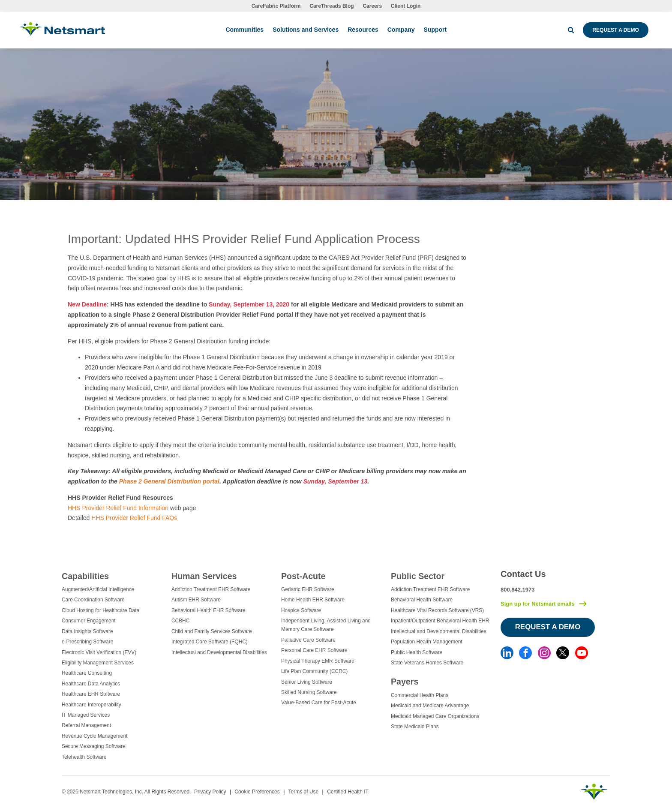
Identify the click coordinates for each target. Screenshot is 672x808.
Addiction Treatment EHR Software (211, 589)
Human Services (204, 576)
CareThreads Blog (331, 6)
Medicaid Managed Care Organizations (435, 716)
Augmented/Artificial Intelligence (98, 589)
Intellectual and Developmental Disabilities (219, 652)
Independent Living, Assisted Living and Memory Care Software (326, 625)
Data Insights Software (87, 631)
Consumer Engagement (89, 621)
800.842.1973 (518, 590)
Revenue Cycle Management (94, 736)
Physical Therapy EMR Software (318, 661)
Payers (405, 682)
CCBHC (180, 621)
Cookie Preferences (257, 792)
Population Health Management (427, 642)
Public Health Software (417, 652)
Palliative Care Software (308, 640)
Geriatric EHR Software (308, 589)
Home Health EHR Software (313, 600)
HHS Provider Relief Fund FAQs (134, 518)
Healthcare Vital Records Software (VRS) (437, 610)
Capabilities (85, 576)
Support (435, 30)
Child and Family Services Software (212, 631)
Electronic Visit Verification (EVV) (99, 652)
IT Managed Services (86, 715)
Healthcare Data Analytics (91, 684)
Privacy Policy (210, 792)
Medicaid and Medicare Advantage (430, 706)
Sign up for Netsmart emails (538, 604)
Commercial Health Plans (420, 695)
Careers (372, 6)
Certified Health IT (348, 792)
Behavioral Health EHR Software (208, 610)
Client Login (406, 6)
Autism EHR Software (196, 600)
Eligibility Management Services (98, 663)
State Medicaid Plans (415, 727)
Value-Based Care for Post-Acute (319, 703)
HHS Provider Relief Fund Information (118, 508)
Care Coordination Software (93, 600)
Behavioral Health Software (422, 600)
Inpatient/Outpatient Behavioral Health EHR (440, 621)
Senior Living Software (307, 682)
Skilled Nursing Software (309, 692)
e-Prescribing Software (87, 642)
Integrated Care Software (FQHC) (210, 642)
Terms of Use (304, 792)
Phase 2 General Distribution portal (169, 481)
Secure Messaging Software (94, 746)
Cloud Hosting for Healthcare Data (100, 610)
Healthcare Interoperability (91, 705)
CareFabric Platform (276, 6)
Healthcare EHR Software (91, 694)
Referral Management (86, 725)
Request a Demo (615, 30)
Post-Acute (303, 576)
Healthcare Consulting (87, 673)
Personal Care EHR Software (314, 650)
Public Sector (418, 576)
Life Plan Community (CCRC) (314, 671)
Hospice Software (301, 610)
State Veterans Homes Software (427, 663)
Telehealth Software (84, 757)
